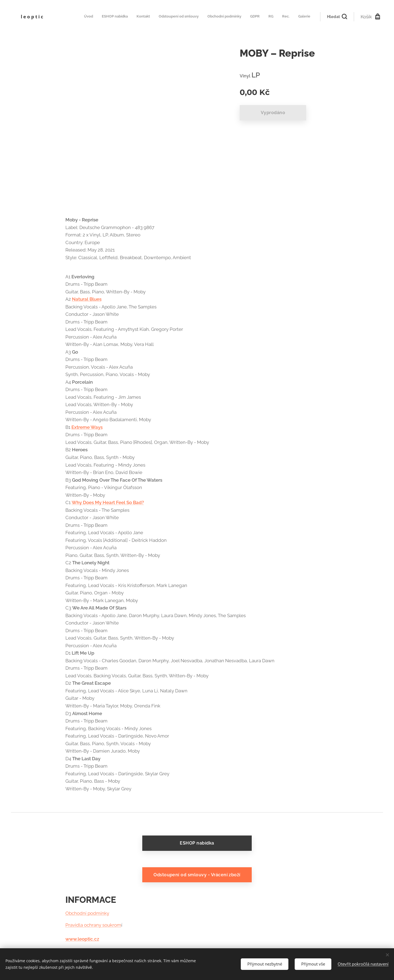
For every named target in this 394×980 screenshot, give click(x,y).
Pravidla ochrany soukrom (93, 925)
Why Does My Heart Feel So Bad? (108, 502)
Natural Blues (87, 299)
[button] (337, 17)
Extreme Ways (87, 427)
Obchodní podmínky (87, 913)
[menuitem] (242, 17)
